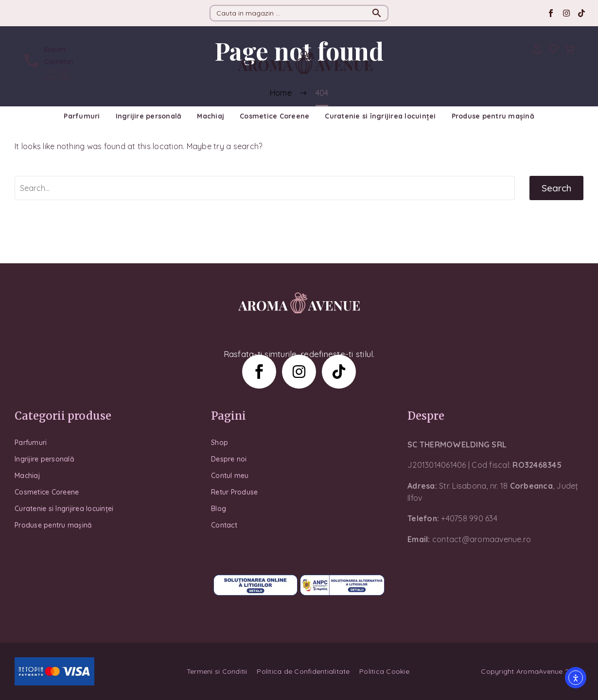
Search (556, 188)
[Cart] (570, 49)
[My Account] (537, 49)
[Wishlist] (553, 49)
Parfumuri (82, 116)
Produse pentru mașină (493, 116)
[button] (377, 13)
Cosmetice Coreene (274, 116)
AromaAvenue (540, 671)
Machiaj (211, 116)
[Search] (299, 13)
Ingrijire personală (149, 116)
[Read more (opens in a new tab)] (51, 62)
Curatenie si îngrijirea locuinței (380, 116)
